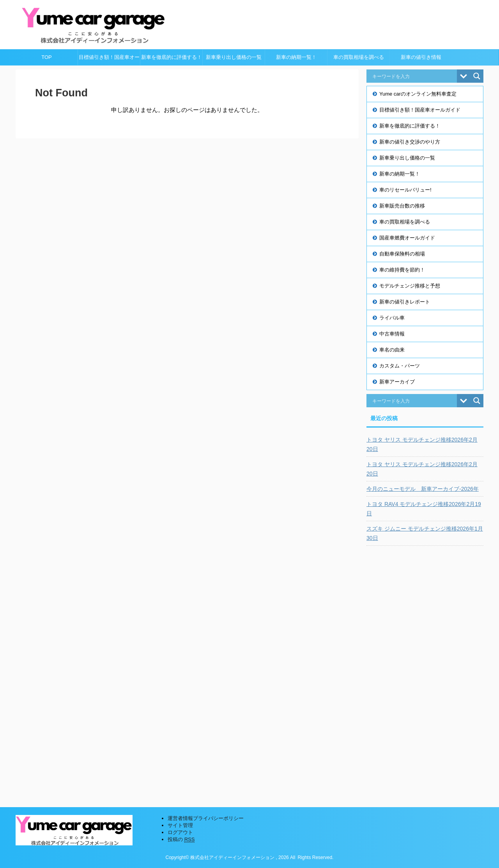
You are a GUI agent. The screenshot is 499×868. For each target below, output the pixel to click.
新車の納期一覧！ (296, 57)
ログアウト (180, 832)
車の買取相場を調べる (359, 57)
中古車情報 (392, 334)
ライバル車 (392, 318)
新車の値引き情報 (421, 57)
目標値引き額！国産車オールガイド (109, 60)
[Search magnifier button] (477, 76)
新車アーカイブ (397, 382)
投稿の (181, 840)
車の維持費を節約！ (402, 270)
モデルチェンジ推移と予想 (410, 286)
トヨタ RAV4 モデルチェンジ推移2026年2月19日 (424, 509)
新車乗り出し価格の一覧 (234, 57)
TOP (47, 57)
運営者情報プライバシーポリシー (206, 818)
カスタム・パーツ (400, 366)
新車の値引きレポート (405, 302)
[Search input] (414, 76)
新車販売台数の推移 (402, 206)
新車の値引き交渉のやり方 (410, 142)
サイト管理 (180, 825)
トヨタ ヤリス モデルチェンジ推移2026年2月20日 (422, 444)
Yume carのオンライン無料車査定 (418, 94)
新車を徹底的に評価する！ (172, 57)
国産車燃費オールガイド (407, 238)
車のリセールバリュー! (405, 190)
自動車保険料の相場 (402, 254)
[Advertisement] (425, 671)
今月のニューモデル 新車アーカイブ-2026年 (423, 489)
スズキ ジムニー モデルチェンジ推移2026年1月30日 (425, 533)
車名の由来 (392, 350)
